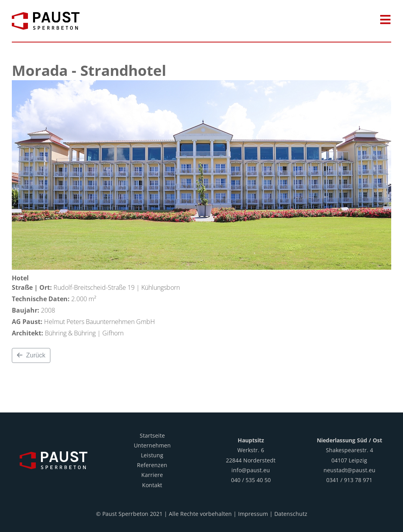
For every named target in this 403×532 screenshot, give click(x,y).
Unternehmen (152, 445)
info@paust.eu (251, 470)
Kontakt (152, 485)
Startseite (152, 435)
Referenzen (152, 465)
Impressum (253, 514)
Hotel (20, 278)
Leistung (152, 455)
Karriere (152, 475)
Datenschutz (291, 514)
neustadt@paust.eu (349, 470)
